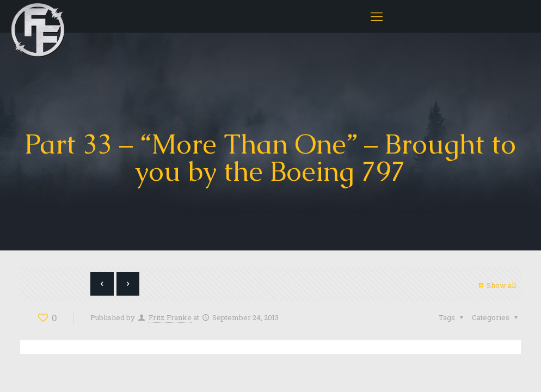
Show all (496, 285)
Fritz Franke (170, 317)
